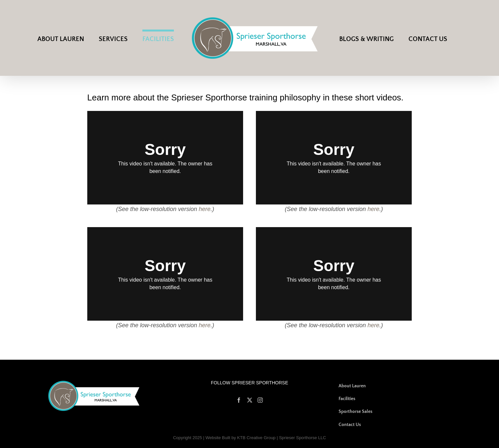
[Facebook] (239, 400)
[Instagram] (260, 400)
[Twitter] (250, 400)
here (205, 209)
